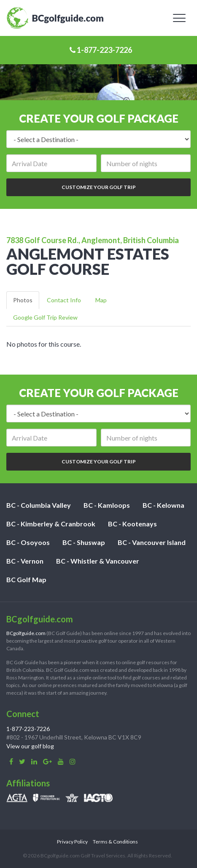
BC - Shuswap (84, 542)
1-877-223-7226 (101, 50)
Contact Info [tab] (64, 300)
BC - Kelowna (163, 505)
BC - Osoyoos (28, 542)
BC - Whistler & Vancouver (98, 561)
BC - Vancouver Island (152, 542)
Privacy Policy (72, 842)
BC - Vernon (25, 561)
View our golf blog (30, 746)
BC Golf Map (26, 579)
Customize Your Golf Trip (99, 187)
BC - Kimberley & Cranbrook (51, 524)
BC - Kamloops (107, 505)
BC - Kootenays (132, 524)
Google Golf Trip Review (45, 317)
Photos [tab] (23, 300)
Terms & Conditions (115, 842)
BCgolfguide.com (26, 633)
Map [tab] (101, 300)
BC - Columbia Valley (39, 505)
